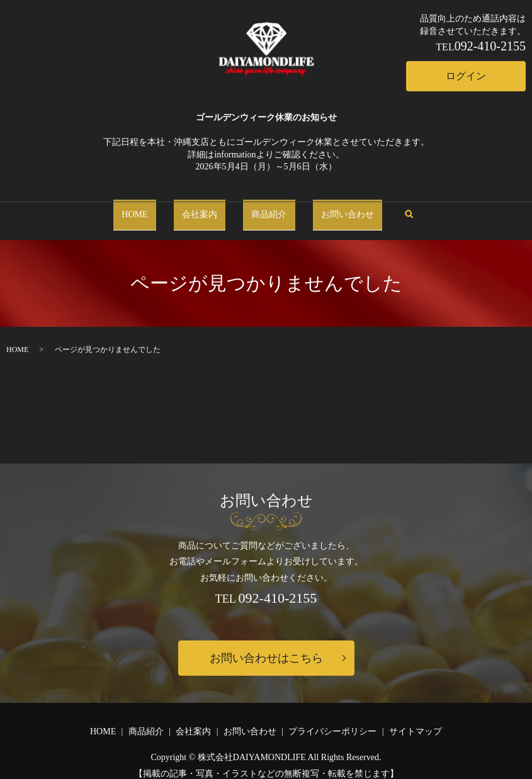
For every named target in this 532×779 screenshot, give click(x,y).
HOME (146, 209)
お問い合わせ (336, 209)
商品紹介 (265, 209)
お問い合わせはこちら (266, 647)
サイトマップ (416, 720)
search (401, 209)
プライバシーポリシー (332, 720)
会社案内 (203, 209)
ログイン (466, 76)
